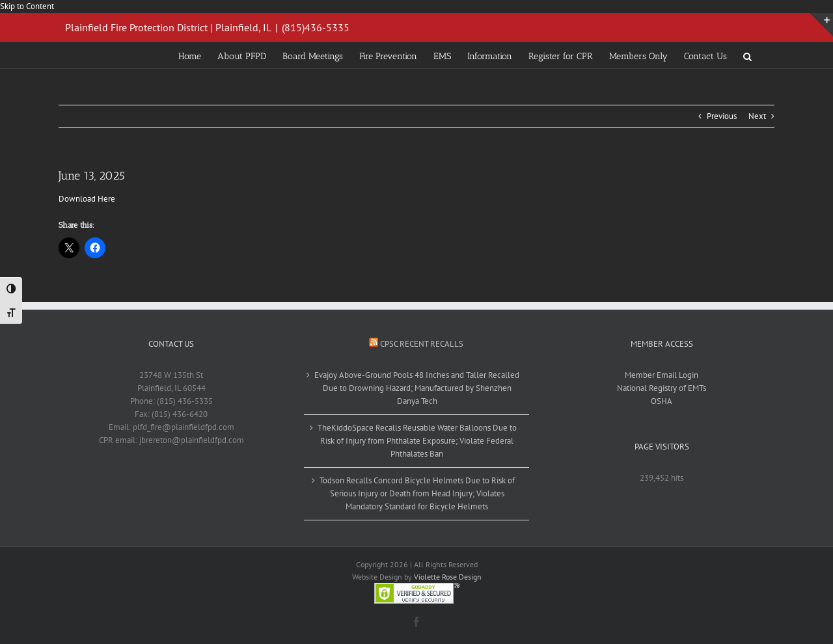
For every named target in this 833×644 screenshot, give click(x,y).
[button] (747, 55)
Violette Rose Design (448, 577)
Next (757, 116)
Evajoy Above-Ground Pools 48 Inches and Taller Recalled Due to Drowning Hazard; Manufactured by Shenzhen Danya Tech (417, 388)
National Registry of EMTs (662, 388)
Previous (722, 116)
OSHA (662, 401)
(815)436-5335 (316, 27)
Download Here (87, 199)
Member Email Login (662, 375)
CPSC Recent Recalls (422, 344)
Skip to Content (27, 6)
